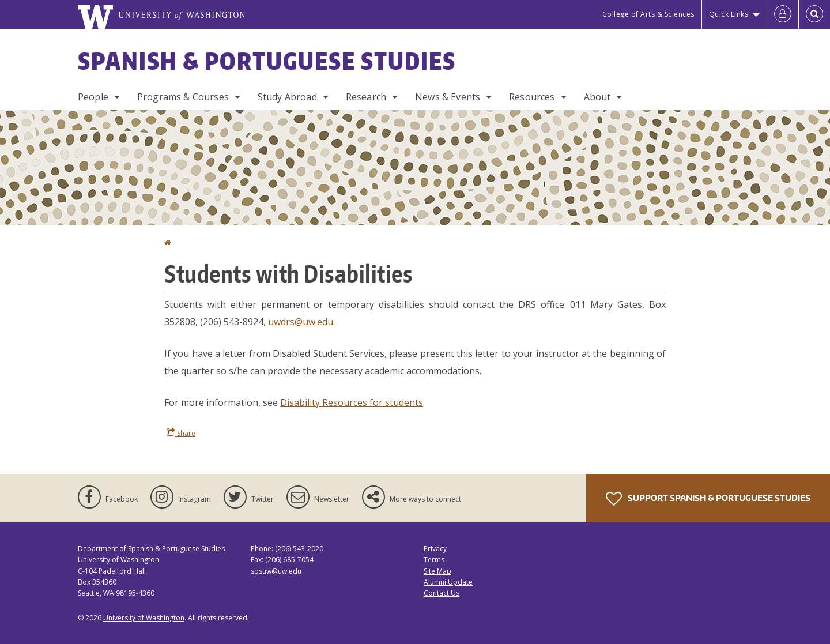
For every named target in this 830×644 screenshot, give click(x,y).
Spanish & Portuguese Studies (267, 61)
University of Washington (144, 618)
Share (181, 433)
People (93, 97)
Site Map (437, 571)
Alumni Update (448, 582)
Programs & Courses (183, 97)
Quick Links (729, 14)
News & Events (448, 97)
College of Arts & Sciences (648, 14)
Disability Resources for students (352, 402)
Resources (532, 97)
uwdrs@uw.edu (301, 322)
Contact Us (442, 593)
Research (366, 97)
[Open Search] (814, 14)
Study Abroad (287, 97)
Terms (434, 560)
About (597, 97)
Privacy (435, 549)
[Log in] (783, 14)
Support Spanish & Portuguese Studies (708, 499)
